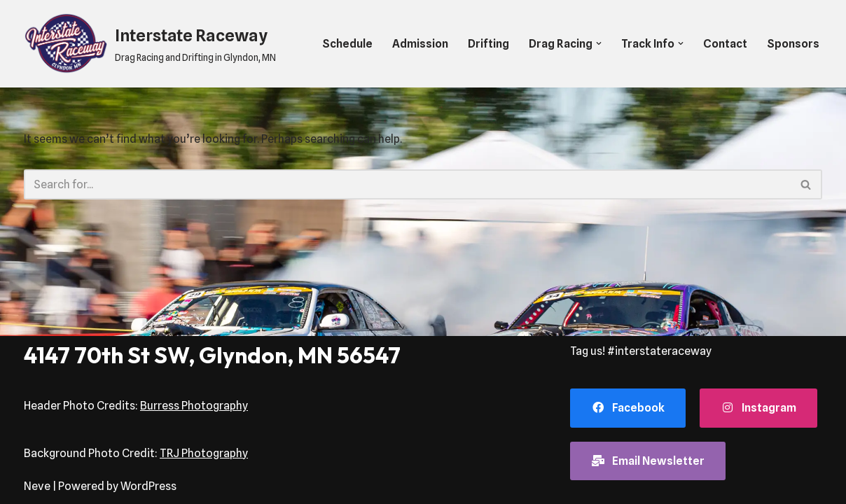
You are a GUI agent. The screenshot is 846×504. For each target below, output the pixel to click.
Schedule (347, 44)
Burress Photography (194, 406)
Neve (37, 486)
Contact (725, 44)
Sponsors (793, 44)
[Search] (407, 184)
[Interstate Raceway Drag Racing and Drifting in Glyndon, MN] (150, 44)
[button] (599, 43)
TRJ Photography (204, 453)
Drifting (488, 44)
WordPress (148, 486)
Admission (420, 44)
